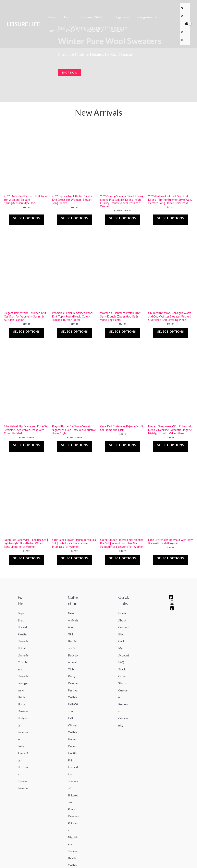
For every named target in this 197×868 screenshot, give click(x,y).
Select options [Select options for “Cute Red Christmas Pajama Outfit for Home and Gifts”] (123, 428)
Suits (21, 694)
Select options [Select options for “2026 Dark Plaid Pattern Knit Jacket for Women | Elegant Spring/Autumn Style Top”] (26, 211)
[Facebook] (171, 575)
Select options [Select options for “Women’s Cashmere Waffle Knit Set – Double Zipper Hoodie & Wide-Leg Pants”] (123, 319)
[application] (69, 13)
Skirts (21, 661)
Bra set (22, 601)
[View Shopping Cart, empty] (185, 20)
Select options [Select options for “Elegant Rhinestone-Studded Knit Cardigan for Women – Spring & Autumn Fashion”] (26, 319)
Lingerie (23, 611)
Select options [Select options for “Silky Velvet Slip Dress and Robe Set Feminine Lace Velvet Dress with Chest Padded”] (26, 428)
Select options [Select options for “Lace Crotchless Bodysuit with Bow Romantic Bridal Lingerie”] (171, 537)
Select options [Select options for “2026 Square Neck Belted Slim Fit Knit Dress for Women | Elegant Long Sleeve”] (74, 211)
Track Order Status (123, 639)
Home (122, 590)
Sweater (23, 726)
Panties (23, 606)
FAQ (121, 628)
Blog (121, 606)
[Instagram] (172, 580)
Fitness (23, 721)
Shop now (70, 73)
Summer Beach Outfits (73, 781)
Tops (21, 590)
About (122, 595)
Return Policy (100, 851)
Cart (121, 611)
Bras (21, 595)
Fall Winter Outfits (73, 677)
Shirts (22, 655)
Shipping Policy (79, 851)
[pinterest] (172, 586)
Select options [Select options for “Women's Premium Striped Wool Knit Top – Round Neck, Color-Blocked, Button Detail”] (74, 319)
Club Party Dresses (73, 639)
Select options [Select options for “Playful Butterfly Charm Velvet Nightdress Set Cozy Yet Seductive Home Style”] (74, 428)
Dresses (23, 666)
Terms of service (90, 856)
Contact (124, 601)
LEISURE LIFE (23, 20)
